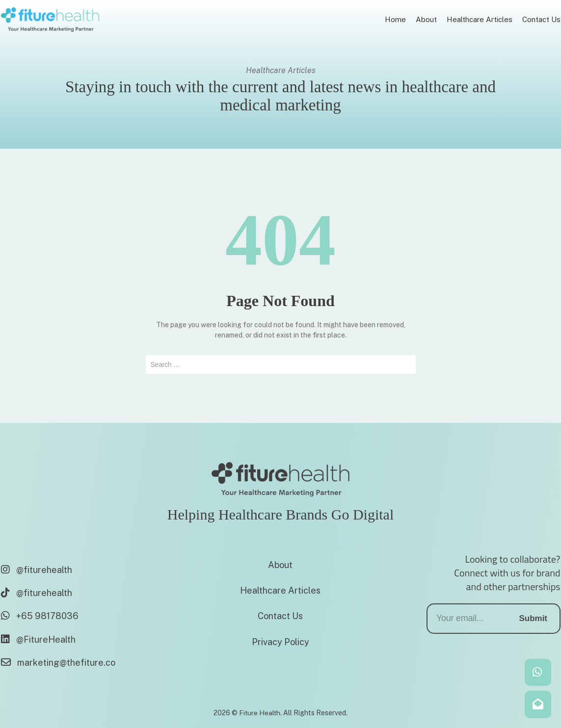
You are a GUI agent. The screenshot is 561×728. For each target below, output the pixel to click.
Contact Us (280, 616)
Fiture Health (260, 713)
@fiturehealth (37, 570)
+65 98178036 (40, 616)
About (280, 565)
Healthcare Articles (280, 590)
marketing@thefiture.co (58, 663)
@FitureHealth (38, 639)
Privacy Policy (280, 642)
